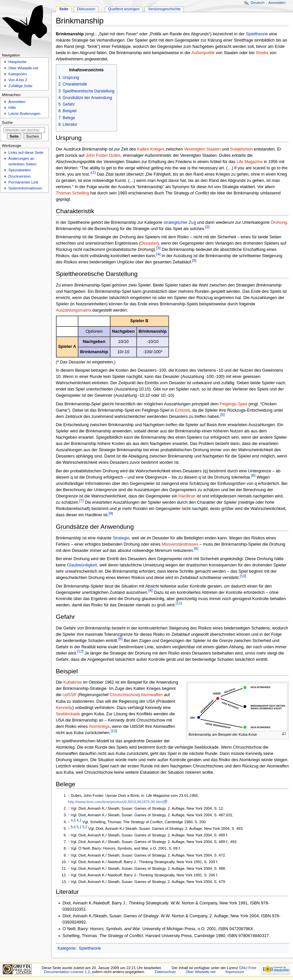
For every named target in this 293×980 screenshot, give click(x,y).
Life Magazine (250, 162)
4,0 (73, 820)
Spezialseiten (20, 170)
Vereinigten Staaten (202, 149)
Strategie (121, 538)
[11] (179, 603)
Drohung (279, 222)
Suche (7, 122)
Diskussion (86, 9)
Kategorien (17, 74)
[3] (159, 248)
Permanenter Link (23, 182)
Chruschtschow (124, 695)
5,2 (85, 827)
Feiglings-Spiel (233, 404)
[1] (94, 172)
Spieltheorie (257, 34)
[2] (208, 227)
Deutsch (258, 3)
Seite (64, 9)
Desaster (149, 243)
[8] (111, 513)
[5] (194, 260)
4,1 (79, 820)
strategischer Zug (180, 222)
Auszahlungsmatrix (74, 310)
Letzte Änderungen (24, 114)
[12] (80, 651)
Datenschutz (165, 972)
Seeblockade (68, 714)
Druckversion (19, 176)
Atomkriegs (99, 727)
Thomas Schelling (73, 193)
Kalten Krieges (151, 149)
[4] (159, 254)
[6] (253, 475)
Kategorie (66, 948)
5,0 (73, 827)
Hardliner (187, 496)
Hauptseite (17, 62)
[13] (114, 731)
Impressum (235, 972)
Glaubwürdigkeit (82, 565)
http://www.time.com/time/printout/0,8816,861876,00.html (115, 802)
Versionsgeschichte (165, 9)
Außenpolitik (203, 53)
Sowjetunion (241, 149)
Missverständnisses (180, 544)
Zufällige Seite (20, 86)
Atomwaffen (152, 695)
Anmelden (277, 3)
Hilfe (12, 108)
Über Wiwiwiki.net (23, 68)
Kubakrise (72, 682)
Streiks (262, 53)
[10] (243, 576)
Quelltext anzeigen (124, 9)
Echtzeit (182, 410)
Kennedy (64, 708)
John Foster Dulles (103, 155)
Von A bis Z (18, 80)
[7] (82, 501)
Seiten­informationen (25, 188)
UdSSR (69, 695)
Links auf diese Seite (26, 152)
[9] (196, 549)
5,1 (79, 827)
